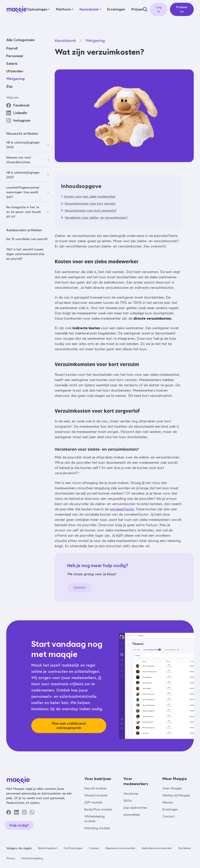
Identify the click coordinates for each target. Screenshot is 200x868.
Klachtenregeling (32, 858)
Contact (79, 587)
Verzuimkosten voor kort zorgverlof (90, 211)
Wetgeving (15, 79)
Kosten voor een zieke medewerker (90, 196)
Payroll (12, 48)
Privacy (11, 858)
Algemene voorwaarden (120, 848)
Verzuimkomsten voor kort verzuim (90, 203)
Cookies (94, 848)
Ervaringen (170, 809)
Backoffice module (98, 809)
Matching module (97, 828)
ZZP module (93, 802)
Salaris (12, 64)
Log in (159, 9)
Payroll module (95, 788)
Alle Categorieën (21, 40)
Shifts (128, 801)
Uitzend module (96, 795)
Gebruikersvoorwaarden (157, 848)
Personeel (15, 56)
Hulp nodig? (19, 825)
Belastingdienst (48, 848)
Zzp (9, 86)
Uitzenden (15, 71)
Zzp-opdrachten (135, 808)
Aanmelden (132, 815)
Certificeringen (73, 848)
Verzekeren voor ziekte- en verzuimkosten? (96, 218)
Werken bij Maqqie (176, 795)
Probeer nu (182, 9)
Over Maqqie (172, 788)
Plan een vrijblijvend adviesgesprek (69, 726)
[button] (38, 9)
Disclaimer (185, 848)
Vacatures (131, 794)
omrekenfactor (122, 509)
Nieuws (168, 802)
